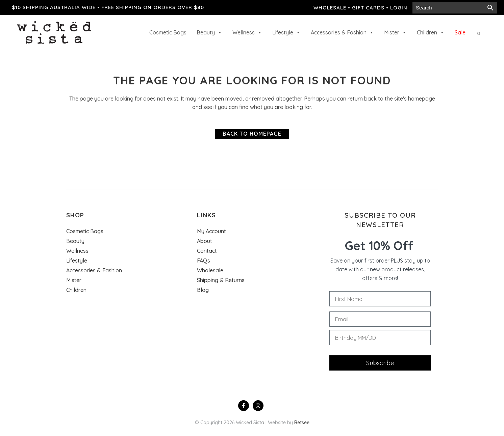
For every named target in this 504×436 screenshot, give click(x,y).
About (205, 241)
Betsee (302, 423)
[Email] (380, 319)
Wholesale (330, 8)
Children (431, 32)
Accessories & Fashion (342, 32)
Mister (395, 32)
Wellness (247, 32)
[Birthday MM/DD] (380, 338)
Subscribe (380, 363)
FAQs (204, 261)
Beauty (209, 32)
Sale (460, 32)
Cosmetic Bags (168, 32)
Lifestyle (286, 32)
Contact (207, 251)
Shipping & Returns (221, 280)
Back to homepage (252, 134)
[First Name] (380, 299)
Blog (203, 290)
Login (399, 8)
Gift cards (368, 8)
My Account (211, 231)
